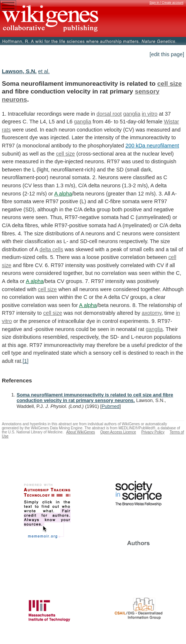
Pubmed (111, 406)
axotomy (151, 313)
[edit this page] (167, 54)
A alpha (63, 194)
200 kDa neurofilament (152, 146)
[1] (26, 361)
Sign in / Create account (166, 3)
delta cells (51, 249)
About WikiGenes (81, 432)
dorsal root (109, 114)
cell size (169, 84)
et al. (44, 71)
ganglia (132, 114)
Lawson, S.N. (19, 71)
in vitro (149, 114)
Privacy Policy (153, 432)
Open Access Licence (118, 432)
